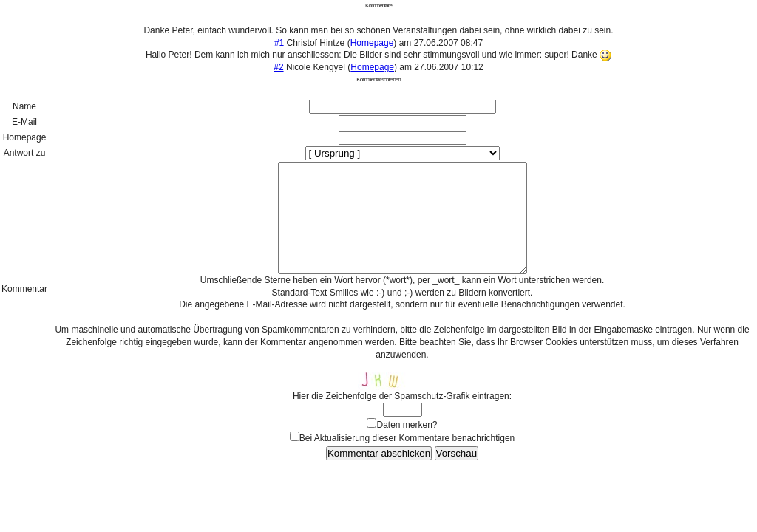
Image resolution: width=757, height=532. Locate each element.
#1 (279, 43)
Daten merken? (407, 447)
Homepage (372, 43)
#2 (278, 67)
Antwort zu (25, 153)
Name (24, 106)
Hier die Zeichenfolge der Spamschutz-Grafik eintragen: (402, 418)
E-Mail (24, 122)
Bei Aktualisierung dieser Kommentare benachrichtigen (407, 460)
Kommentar (24, 300)
